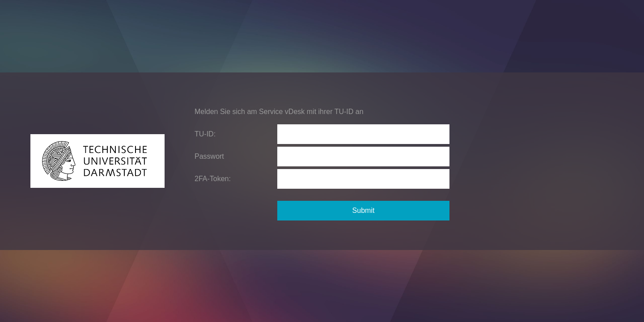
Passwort (209, 156)
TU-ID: (205, 134)
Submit (364, 210)
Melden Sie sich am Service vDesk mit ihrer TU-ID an (279, 112)
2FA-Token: (213, 179)
